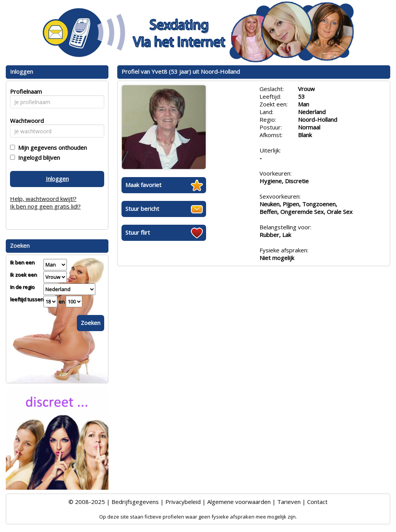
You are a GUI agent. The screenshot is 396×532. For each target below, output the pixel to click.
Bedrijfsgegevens (135, 502)
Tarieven (289, 502)
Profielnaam (25, 91)
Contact (317, 502)
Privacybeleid (183, 502)
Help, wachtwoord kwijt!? (43, 199)
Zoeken (91, 323)
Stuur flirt (138, 232)
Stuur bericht (142, 209)
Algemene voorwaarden (239, 502)
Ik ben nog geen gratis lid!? (45, 206)
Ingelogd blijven (37, 157)
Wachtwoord (25, 121)
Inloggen (57, 179)
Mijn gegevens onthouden (51, 148)
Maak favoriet (143, 185)
